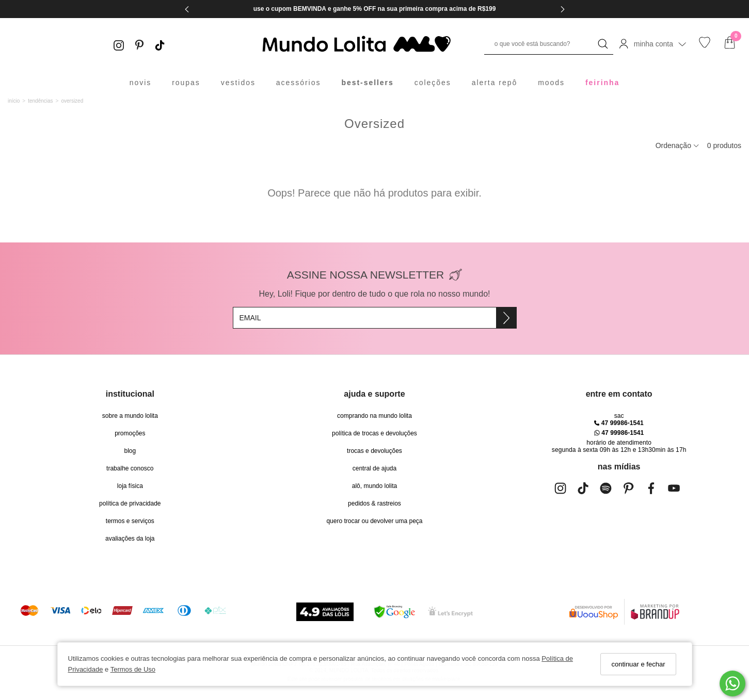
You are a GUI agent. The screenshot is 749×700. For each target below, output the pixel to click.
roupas (186, 83)
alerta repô (495, 83)
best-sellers (367, 83)
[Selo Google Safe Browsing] (394, 612)
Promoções (130, 433)
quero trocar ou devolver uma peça (374, 521)
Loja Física (130, 486)
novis (140, 83)
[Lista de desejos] (705, 46)
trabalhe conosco (130, 468)
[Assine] (506, 318)
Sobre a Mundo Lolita (130, 416)
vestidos (238, 83)
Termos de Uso (133, 669)
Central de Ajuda (374, 468)
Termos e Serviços (130, 521)
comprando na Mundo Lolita (374, 416)
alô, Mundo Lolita (374, 486)
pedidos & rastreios (374, 503)
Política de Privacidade (130, 503)
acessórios (299, 83)
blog (130, 451)
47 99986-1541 (619, 423)
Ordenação (678, 145)
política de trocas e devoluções (374, 433)
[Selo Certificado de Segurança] (450, 612)
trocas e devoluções (374, 451)
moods (551, 83)
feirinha (602, 83)
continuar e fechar (638, 664)
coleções (433, 83)
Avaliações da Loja (130, 539)
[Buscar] (603, 44)
